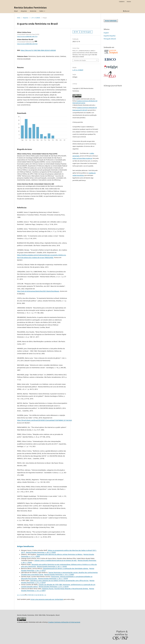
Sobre (42, 11)
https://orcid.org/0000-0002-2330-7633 (27, 44)
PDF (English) (87, 32)
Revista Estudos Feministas (30, 7)
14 (40, 595)
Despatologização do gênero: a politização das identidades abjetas (66, 568)
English (106, 33)
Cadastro (122, 2)
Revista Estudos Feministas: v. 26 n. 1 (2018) (52, 566)
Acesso (129, 2)
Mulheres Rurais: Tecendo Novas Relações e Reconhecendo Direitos (65, 589)
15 (42, 595)
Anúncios (33, 11)
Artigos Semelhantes (25, 546)
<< (18, 595)
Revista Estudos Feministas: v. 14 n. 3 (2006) (59, 574)
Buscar (126, 11)
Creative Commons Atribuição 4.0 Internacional (64, 622)
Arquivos (24, 11)
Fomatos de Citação (80, 60)
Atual (16, 11)
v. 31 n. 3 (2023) (35, 18)
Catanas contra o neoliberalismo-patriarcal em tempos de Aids (56, 560)
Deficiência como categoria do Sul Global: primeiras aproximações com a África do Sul (59, 581)
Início (19, 18)
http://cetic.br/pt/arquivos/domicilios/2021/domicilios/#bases (38, 291)
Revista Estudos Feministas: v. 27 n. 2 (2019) (54, 587)
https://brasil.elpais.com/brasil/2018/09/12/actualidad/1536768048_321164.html (44, 420)
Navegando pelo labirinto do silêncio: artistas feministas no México (60, 554)
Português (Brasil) (110, 39)
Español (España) (110, 36)
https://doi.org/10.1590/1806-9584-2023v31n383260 (38, 50)
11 (34, 595)
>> (45, 595)
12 (36, 595)
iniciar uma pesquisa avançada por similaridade (47, 599)
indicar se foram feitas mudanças (82, 158)
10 (32, 595)
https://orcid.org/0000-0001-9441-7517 (27, 36)
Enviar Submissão (111, 21)
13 (38, 595)
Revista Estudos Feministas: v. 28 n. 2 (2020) (41, 552)
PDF (77, 32)
